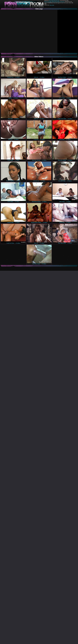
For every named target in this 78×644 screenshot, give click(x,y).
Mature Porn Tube (48, 2)
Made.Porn (62, 2)
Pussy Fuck (52, 5)
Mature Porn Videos (56, 2)
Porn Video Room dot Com (54, 1)
